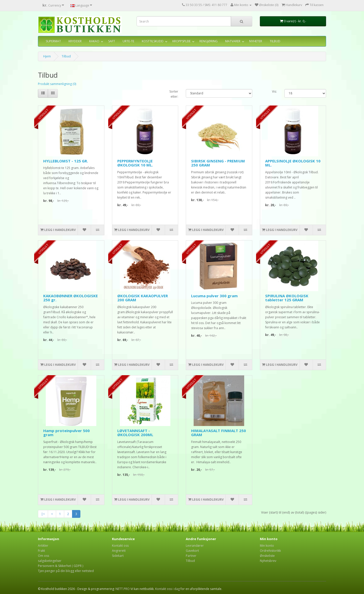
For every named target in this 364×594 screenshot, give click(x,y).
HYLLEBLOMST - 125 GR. (66, 161)
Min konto (267, 546)
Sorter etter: (174, 94)
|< (43, 514)
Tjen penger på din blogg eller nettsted (66, 571)
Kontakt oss (120, 546)
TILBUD (275, 41)
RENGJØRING (209, 41)
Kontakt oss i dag (167, 589)
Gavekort (192, 551)
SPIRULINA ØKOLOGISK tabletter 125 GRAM (287, 298)
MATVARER (233, 41)
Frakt (41, 551)
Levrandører (195, 546)
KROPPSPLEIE (181, 41)
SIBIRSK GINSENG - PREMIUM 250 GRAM (218, 163)
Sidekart (118, 556)
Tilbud (66, 56)
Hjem (47, 56)
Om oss (43, 556)
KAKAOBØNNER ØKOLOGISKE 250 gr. (71, 298)
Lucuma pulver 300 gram (214, 296)
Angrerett (119, 551)
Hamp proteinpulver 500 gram (66, 433)
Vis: (274, 91)
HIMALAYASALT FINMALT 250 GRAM (219, 433)
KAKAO (94, 41)
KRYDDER (75, 41)
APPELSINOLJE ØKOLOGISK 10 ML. (293, 163)
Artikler (43, 546)
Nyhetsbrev (268, 561)
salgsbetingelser (50, 561)
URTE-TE (128, 41)
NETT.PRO (123, 589)
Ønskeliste (267, 556)
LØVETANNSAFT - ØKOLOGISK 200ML (135, 433)
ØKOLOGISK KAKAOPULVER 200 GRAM (143, 298)
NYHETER (256, 41)
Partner (191, 556)
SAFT (112, 41)
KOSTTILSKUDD (153, 41)
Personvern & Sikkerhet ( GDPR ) (61, 566)
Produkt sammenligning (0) (57, 84)
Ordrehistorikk (270, 551)
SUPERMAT (53, 41)
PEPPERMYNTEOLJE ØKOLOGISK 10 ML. (135, 163)
